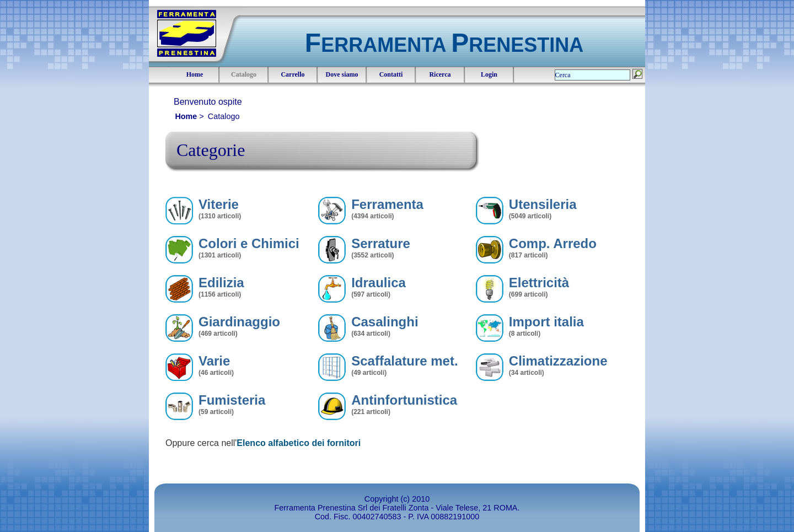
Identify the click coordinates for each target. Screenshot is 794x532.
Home (195, 74)
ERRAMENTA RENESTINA (444, 45)
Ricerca (440, 74)
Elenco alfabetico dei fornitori (299, 443)
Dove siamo (342, 74)
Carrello (293, 74)
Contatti (391, 74)
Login (489, 74)
